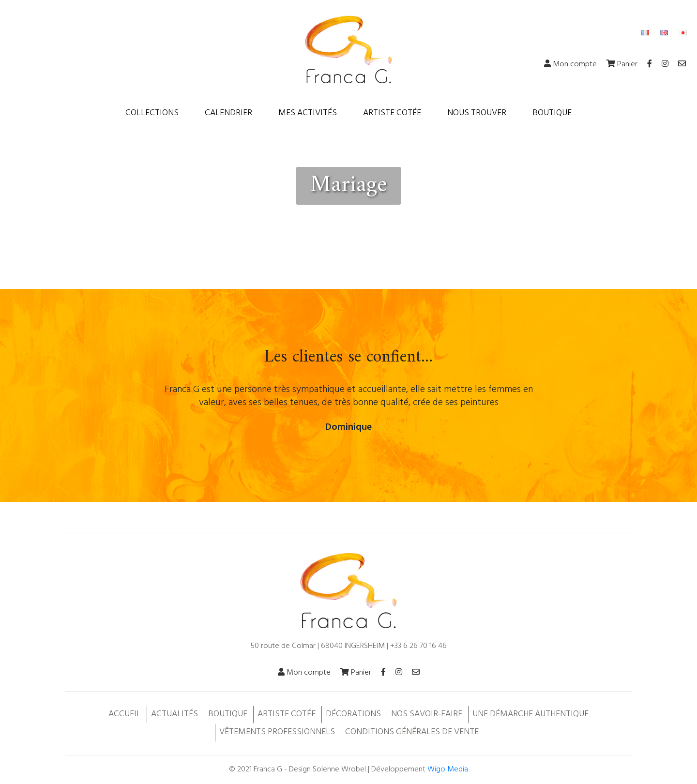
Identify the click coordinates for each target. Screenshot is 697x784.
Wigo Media (448, 769)
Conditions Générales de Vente (412, 732)
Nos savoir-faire (427, 714)
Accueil (125, 714)
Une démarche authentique (530, 714)
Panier (622, 64)
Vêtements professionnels (277, 732)
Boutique (552, 113)
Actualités (174, 714)
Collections (152, 113)
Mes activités (308, 113)
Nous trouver (477, 113)
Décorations (353, 714)
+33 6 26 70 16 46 (418, 646)
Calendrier (228, 113)
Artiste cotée (392, 113)
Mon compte (570, 64)
